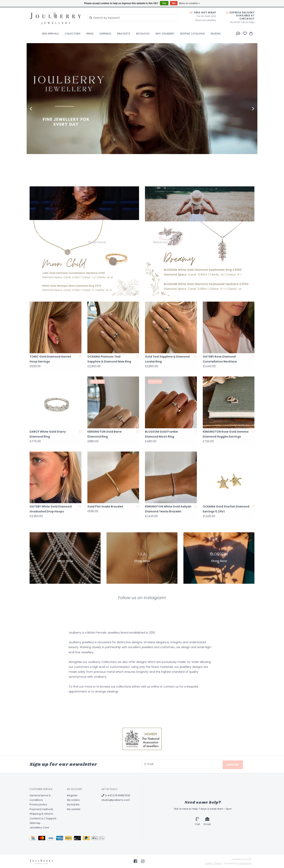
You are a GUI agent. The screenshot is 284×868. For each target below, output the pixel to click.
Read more (97, 242)
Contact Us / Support (43, 818)
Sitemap (35, 822)
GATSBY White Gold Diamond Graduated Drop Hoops (51, 509)
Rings (90, 34)
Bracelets (124, 34)
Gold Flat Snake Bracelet (105, 506)
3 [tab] (248, 168)
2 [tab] (237, 168)
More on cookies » (190, 3)
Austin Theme (213, 863)
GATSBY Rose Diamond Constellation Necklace (220, 359)
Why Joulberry (165, 34)
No (174, 3)
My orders (73, 799)
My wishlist (74, 808)
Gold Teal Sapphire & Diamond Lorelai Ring (167, 359)
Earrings (105, 34)
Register (72, 795)
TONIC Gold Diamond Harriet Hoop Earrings (50, 359)
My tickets (73, 804)
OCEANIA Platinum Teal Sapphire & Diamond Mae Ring (109, 359)
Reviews (216, 34)
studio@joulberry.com (116, 799)
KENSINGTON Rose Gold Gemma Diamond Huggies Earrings (226, 434)
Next (245, 109)
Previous (39, 109)
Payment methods (41, 808)
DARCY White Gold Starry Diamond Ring (48, 434)
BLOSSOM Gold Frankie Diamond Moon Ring (161, 434)
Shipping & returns (41, 813)
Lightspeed (245, 863)
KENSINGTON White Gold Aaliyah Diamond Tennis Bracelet (168, 509)
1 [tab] (226, 168)
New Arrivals (50, 34)
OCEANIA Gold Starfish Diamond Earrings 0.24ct (226, 509)
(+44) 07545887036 (116, 795)
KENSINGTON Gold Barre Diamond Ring (105, 434)
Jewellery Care (39, 827)
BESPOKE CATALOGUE (192, 34)
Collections (73, 34)
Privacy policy (38, 804)
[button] (238, 33)
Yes (164, 3)
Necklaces (143, 34)
